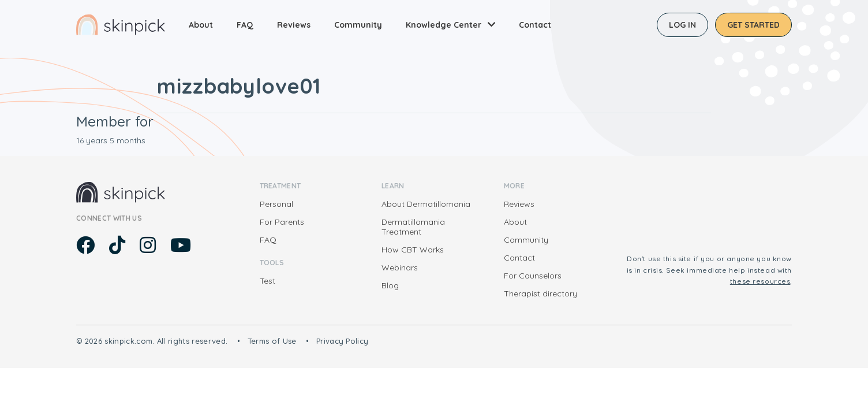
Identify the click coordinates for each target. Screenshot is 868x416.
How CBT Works (413, 250)
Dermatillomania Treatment (413, 227)
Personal (276, 204)
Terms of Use (272, 341)
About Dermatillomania (426, 204)
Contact (535, 25)
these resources (760, 281)
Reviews (294, 25)
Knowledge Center (444, 25)
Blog (390, 285)
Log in (682, 25)
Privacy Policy (343, 341)
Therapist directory (540, 294)
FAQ (245, 25)
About (201, 25)
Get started (753, 25)
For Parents (282, 222)
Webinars (400, 268)
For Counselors (533, 276)
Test (267, 281)
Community (358, 25)
